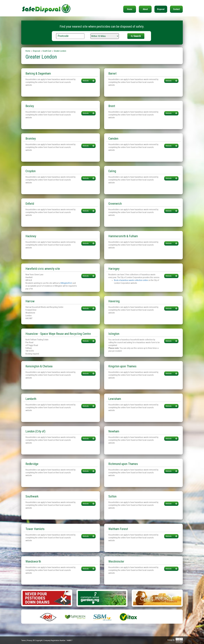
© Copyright (38, 640)
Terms (23, 640)
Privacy (29, 640)
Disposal (161, 9)
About (145, 9)
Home (130, 9)
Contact (176, 9)
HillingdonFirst (66, 283)
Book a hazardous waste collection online (131, 280)
